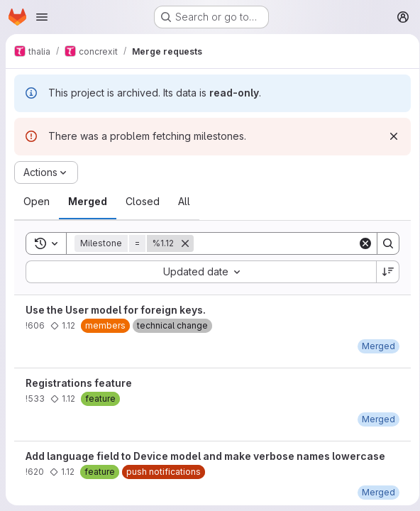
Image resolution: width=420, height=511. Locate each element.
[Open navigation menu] (42, 17)
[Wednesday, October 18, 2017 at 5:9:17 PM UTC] (374, 346)
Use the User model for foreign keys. (116, 310)
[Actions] (46, 172)
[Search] (282, 243)
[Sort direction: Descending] (383, 272)
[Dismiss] (389, 136)
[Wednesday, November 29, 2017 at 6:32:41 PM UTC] (374, 419)
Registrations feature (79, 383)
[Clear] (360, 243)
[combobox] (198, 272)
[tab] (37, 202)
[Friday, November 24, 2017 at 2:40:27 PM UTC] (374, 492)
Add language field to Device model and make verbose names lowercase (205, 456)
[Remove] (185, 243)
